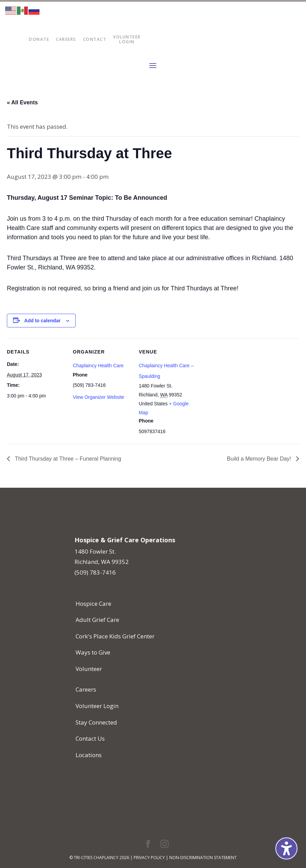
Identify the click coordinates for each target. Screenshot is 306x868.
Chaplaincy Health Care (98, 366)
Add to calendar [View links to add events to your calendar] (43, 321)
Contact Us (90, 738)
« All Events (22, 102)
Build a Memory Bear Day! (260, 459)
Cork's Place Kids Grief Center (115, 636)
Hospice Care (93, 604)
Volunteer (127, 37)
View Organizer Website (99, 397)
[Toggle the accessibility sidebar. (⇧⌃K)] (286, 848)
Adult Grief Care (97, 620)
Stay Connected (96, 722)
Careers (66, 39)
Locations (89, 755)
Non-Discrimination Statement (203, 858)
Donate (39, 39)
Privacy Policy (149, 858)
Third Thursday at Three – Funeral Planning (67, 459)
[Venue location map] (241, 386)
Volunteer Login (97, 706)
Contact (95, 39)
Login (127, 42)
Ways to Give (93, 652)
